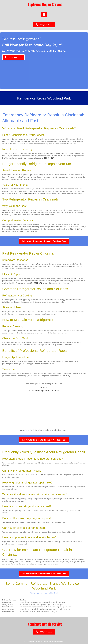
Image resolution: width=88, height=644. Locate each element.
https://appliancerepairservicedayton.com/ (44, 391)
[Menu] (44, 15)
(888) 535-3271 (49, 158)
